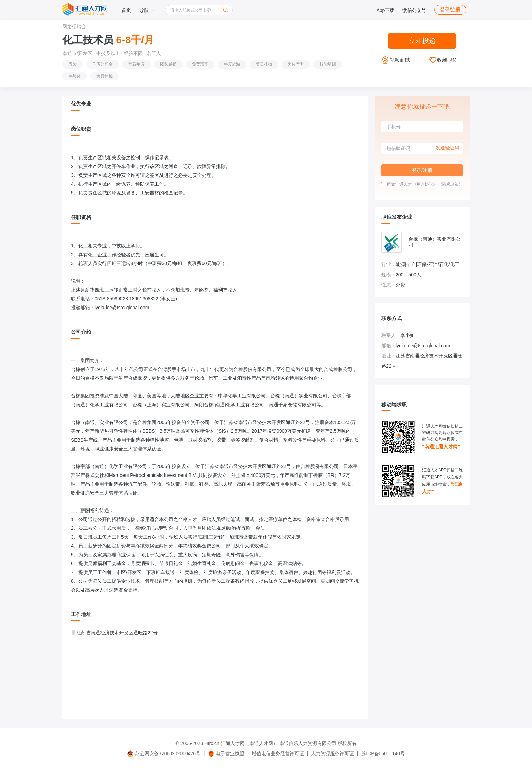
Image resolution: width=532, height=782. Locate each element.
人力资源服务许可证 (332, 753)
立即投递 (422, 41)
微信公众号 (414, 10)
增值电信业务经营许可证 (278, 753)
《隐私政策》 (451, 184)
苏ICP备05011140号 (383, 753)
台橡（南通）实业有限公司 (435, 242)
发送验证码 (448, 148)
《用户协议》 (425, 184)
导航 (147, 10)
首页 (126, 10)
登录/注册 (450, 10)
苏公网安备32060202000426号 (164, 753)
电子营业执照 (226, 753)
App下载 (385, 10)
